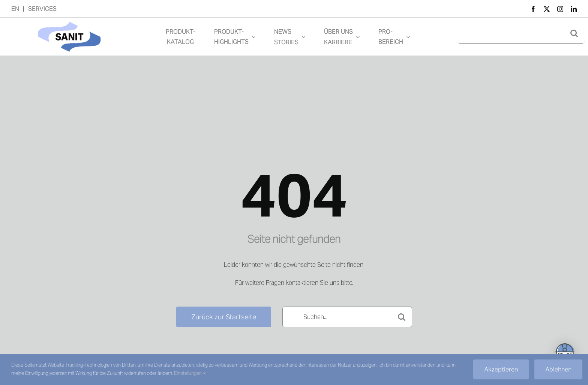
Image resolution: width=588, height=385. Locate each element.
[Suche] (574, 33)
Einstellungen (190, 373)
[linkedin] (574, 9)
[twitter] (547, 9)
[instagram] (560, 9)
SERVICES (42, 9)
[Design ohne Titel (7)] (69, 21)
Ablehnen (558, 369)
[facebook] (533, 9)
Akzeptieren (501, 369)
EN (15, 9)
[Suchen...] (347, 317)
